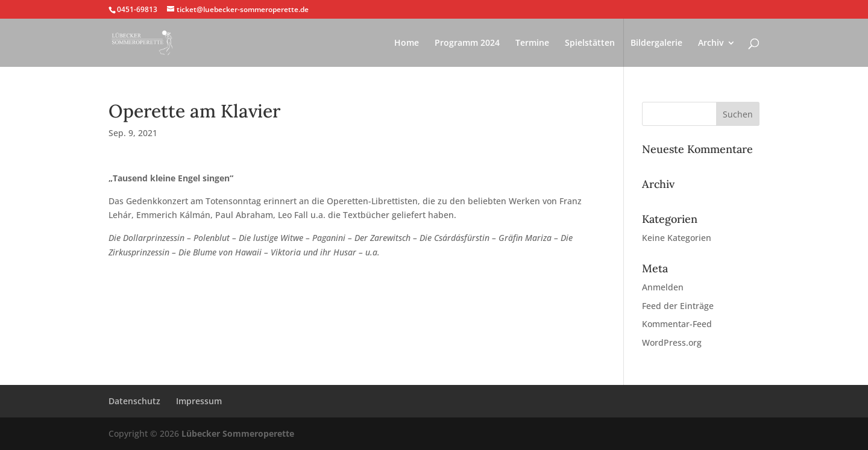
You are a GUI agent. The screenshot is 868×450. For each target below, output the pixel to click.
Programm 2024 (467, 43)
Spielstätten (590, 43)
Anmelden (663, 287)
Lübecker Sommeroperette (238, 433)
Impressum (199, 401)
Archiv (711, 43)
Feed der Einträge (678, 306)
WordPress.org (672, 342)
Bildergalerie (656, 43)
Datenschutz (134, 401)
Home (407, 43)
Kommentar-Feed (677, 324)
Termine (532, 43)
